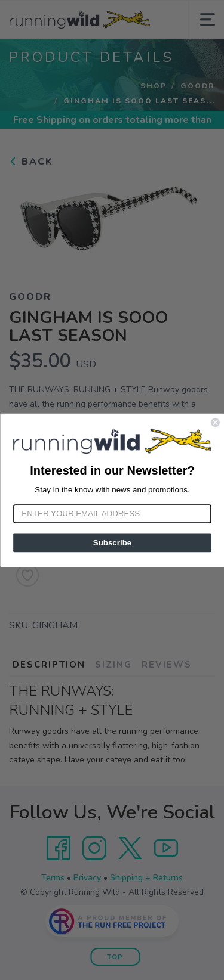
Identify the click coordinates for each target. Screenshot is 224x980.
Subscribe (112, 542)
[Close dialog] (215, 422)
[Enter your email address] (112, 514)
